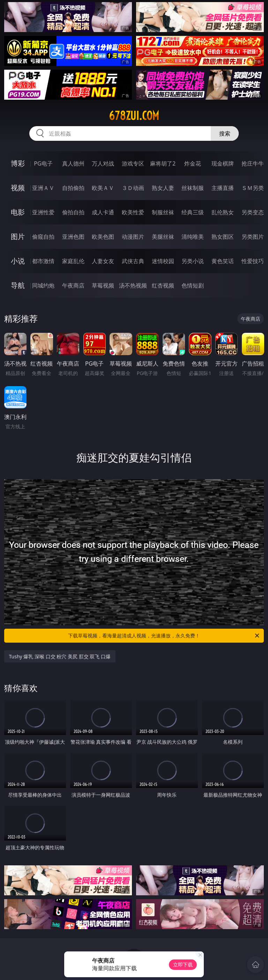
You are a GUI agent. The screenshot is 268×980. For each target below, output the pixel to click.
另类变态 (253, 212)
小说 (18, 261)
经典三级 (193, 212)
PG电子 (43, 163)
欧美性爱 (133, 212)
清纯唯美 (193, 237)
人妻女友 (103, 261)
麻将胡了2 (163, 163)
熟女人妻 (163, 188)
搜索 (225, 133)
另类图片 (253, 237)
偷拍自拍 (73, 212)
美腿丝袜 (163, 237)
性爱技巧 (253, 261)
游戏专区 (133, 163)
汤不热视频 (133, 285)
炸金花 (193, 163)
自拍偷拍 (73, 188)
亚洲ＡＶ (43, 188)
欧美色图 (103, 237)
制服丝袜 (163, 212)
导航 (18, 285)
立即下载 (183, 964)
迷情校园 (163, 261)
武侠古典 (133, 261)
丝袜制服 (193, 188)
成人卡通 (103, 212)
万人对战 (103, 163)
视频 (18, 188)
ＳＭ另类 (253, 188)
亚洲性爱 (43, 212)
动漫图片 (133, 237)
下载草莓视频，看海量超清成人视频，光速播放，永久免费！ (164, 636)
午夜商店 (73, 285)
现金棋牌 (223, 163)
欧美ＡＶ (103, 188)
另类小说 (193, 261)
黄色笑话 (223, 261)
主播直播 (223, 188)
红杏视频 (163, 285)
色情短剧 (193, 285)
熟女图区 (223, 237)
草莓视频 (103, 285)
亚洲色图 (73, 237)
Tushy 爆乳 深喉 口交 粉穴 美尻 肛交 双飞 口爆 (60, 656)
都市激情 (43, 261)
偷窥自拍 (43, 237)
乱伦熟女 (223, 212)
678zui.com (134, 116)
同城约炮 (43, 285)
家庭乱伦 (73, 261)
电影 (18, 212)
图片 (18, 236)
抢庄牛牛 (253, 163)
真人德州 (73, 163)
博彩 (18, 163)
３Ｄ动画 (133, 188)
